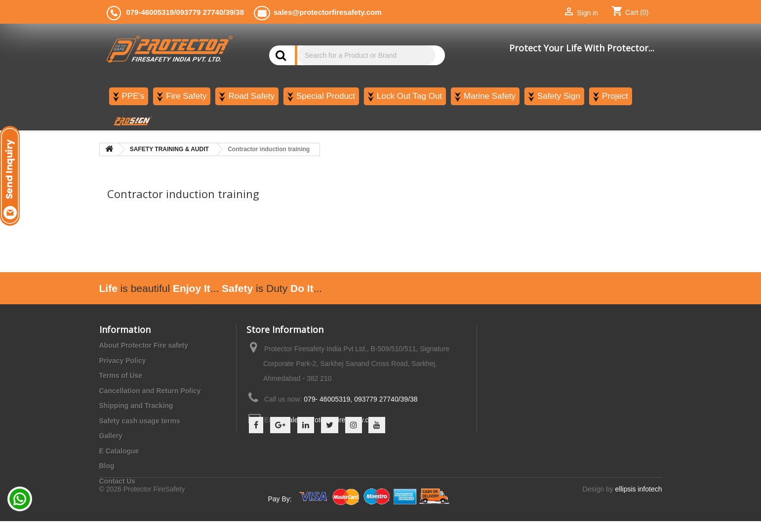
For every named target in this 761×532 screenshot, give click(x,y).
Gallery (111, 436)
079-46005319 (150, 12)
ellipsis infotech (639, 500)
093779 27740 (200, 12)
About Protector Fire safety (144, 345)
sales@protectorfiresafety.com (332, 420)
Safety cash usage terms (140, 421)
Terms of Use (121, 375)
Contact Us (118, 481)
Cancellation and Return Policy (150, 391)
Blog (107, 466)
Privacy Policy (123, 361)
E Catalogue (119, 451)
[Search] (366, 55)
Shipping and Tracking (136, 406)
